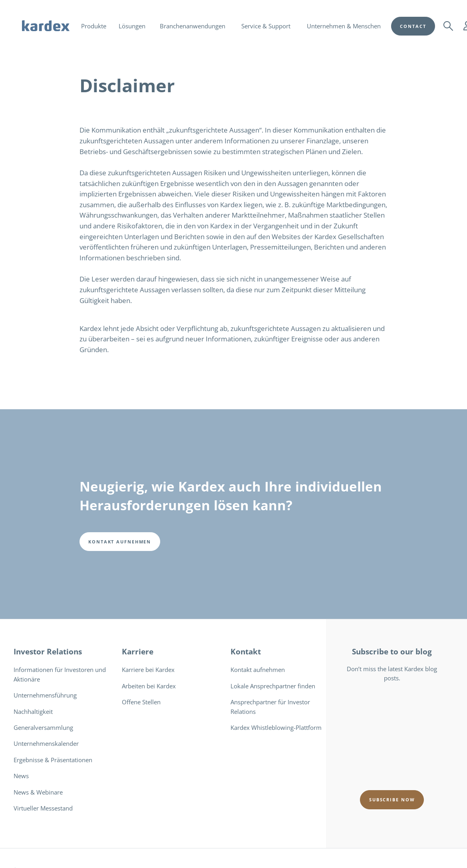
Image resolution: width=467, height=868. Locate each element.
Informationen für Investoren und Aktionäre (60, 674)
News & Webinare (38, 792)
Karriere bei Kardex (148, 670)
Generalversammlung (43, 727)
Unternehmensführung (45, 695)
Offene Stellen (141, 702)
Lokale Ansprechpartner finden (273, 686)
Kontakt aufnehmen (258, 670)
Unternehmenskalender (46, 743)
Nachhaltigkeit (33, 711)
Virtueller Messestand (43, 808)
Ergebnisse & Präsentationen (53, 760)
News (21, 776)
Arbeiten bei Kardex (149, 686)
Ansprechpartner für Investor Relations (270, 706)
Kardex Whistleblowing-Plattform (276, 727)
